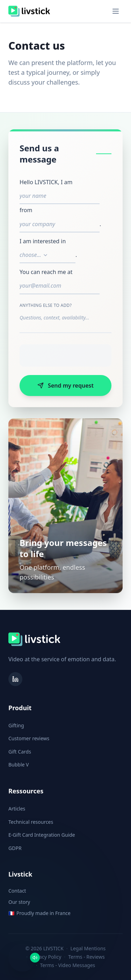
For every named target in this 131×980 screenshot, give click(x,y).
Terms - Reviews (86, 957)
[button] (22, 958)
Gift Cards (20, 752)
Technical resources (31, 822)
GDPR (15, 848)
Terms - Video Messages (68, 965)
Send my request (65, 385)
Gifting (16, 725)
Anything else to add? (46, 305)
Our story (19, 902)
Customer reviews (29, 738)
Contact (17, 891)
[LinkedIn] (15, 679)
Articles (17, 809)
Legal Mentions (88, 948)
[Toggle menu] (116, 11)
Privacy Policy (46, 957)
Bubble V (19, 765)
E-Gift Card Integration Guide (42, 835)
